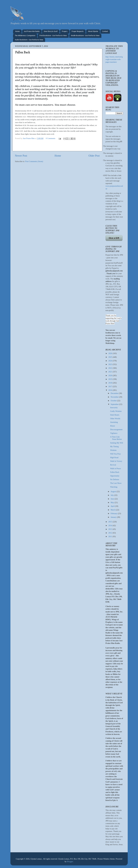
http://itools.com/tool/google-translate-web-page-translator (114, 59)
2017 (111, 386)
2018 (111, 383)
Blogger (70, 861)
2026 (111, 353)
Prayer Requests (78, 31)
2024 (111, 361)
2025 (111, 357)
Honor (113, 426)
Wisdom (113, 450)
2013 (111, 529)
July (112, 495)
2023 (111, 364)
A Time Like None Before (116, 438)
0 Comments (50, 138)
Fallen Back (115, 472)
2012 (111, 533)
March (113, 510)
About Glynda (93, 31)
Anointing (114, 422)
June (113, 499)
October (114, 401)
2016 (111, 390)
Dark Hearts (115, 415)
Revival (113, 465)
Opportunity (115, 476)
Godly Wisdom (116, 411)
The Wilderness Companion (25, 36)
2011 (111, 536)
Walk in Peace (115, 468)
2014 (111, 525)
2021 (111, 372)
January (114, 517)
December (115, 393)
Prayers (65, 31)
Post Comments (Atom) (34, 161)
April (113, 506)
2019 (111, 379)
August (114, 491)
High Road (114, 457)
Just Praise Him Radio (32, 31)
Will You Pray (115, 454)
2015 (111, 522)
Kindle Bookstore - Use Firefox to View (85, 36)
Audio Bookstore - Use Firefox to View (29, 40)
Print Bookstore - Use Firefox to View (53, 36)
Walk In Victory (116, 461)
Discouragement (116, 429)
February (114, 513)
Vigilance (114, 433)
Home (17, 31)
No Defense (115, 479)
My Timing (114, 446)
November (115, 397)
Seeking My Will (116, 443)
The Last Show (116, 483)
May (113, 502)
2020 (111, 375)
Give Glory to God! (51, 31)
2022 (111, 368)
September (115, 404)
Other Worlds (115, 419)
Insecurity (114, 408)
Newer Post (21, 156)
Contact (105, 31)
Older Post (94, 156)
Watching (114, 487)
